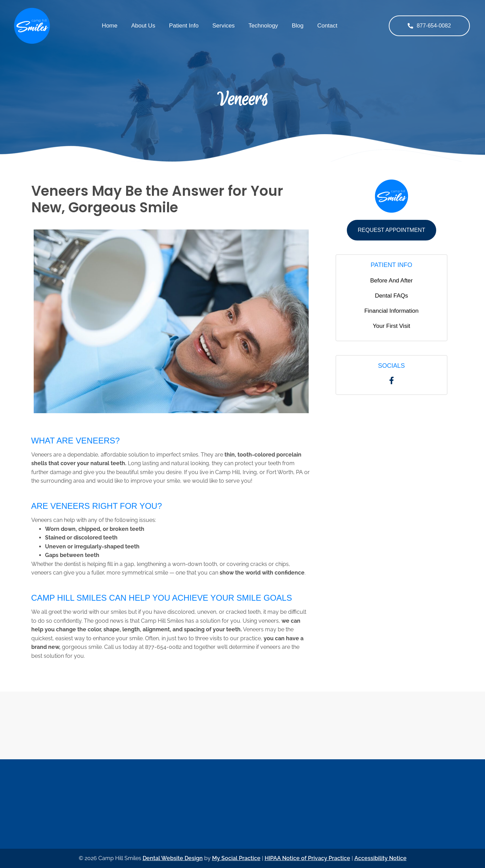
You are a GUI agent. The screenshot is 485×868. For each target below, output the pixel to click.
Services (224, 26)
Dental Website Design (173, 858)
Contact (327, 26)
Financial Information (392, 311)
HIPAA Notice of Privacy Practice (307, 858)
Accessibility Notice (381, 858)
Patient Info (184, 26)
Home (109, 26)
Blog (298, 26)
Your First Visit (392, 326)
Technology (263, 26)
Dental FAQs (392, 296)
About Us (143, 26)
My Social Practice (236, 858)
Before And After (392, 281)
